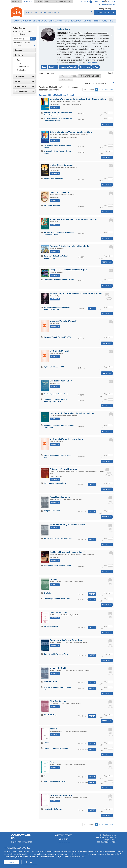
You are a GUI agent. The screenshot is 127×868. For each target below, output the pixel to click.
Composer (72, 76)
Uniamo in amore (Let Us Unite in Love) (67, 525)
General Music (56, 21)
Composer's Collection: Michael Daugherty (69, 246)
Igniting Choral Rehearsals (61, 165)
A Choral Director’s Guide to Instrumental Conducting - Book (59, 233)
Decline (29, 862)
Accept (11, 862)
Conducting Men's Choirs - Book (56, 394)
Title (62, 76)
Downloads (53, 67)
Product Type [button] (24, 86)
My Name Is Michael (59, 351)
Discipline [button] (24, 55)
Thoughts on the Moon (60, 497)
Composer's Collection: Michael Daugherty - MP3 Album (55, 400)
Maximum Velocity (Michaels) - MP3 (57, 337)
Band (16, 21)
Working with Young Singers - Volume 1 (68, 552)
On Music (54, 579)
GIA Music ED (28, 1)
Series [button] (24, 81)
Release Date (66, 79)
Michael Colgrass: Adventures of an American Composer (76, 293)
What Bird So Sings (58, 701)
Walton (39, 1)
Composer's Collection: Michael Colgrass (68, 270)
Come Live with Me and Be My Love (66, 640)
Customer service (63, 835)
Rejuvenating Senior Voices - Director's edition (71, 132)
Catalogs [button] (24, 50)
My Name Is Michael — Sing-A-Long (66, 439)
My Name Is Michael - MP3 (54, 367)
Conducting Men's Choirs (61, 381)
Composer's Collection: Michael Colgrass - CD (59, 281)
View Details (55, 107)
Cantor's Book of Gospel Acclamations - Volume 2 (73, 413)
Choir (18, 63)
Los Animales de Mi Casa (61, 795)
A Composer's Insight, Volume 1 (64, 469)
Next (107, 90)
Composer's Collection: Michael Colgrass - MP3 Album (59, 426)
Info (111, 21)
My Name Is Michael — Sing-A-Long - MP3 (58, 456)
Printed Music (85, 67)
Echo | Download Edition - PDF (55, 781)
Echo (52, 762)
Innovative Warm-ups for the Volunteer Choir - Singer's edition (78, 99)
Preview (92, 308)
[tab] (24, 50)
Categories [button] (24, 76)
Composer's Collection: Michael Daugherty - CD (56, 257)
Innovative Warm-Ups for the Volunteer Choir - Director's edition (58, 119)
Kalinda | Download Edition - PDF (56, 748)
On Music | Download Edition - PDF (57, 599)
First (85, 90)
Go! (33, 39)
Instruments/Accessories (69, 67)
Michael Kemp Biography (65, 95)
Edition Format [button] (24, 91)
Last (112, 90)
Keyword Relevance (90, 76)
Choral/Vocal (40, 21)
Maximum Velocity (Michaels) (63, 321)
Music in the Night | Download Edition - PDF (58, 688)
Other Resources (73, 21)
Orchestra (26, 21)
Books (44, 67)
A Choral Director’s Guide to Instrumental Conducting (74, 219)
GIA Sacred (16, 1)
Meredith (48, 1)
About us (63, 839)
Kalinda (53, 729)
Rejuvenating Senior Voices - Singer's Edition (57, 152)
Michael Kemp (64, 29)
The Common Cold (58, 612)
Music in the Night (58, 668)
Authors (87, 21)
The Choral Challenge (60, 192)
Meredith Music (100, 21)
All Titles (96, 67)
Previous (91, 90)
